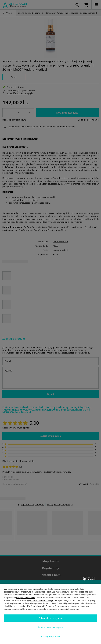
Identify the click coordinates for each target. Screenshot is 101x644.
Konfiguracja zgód (50, 636)
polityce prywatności (25, 598)
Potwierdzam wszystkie (51, 618)
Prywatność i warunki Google (40, 600)
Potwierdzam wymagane (50, 627)
